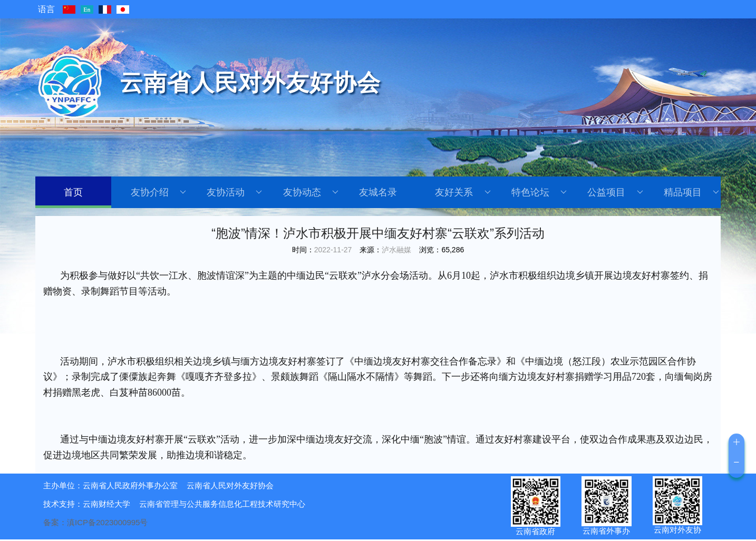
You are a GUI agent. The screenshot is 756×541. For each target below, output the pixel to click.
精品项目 (691, 192)
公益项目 (615, 192)
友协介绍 (158, 192)
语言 (46, 9)
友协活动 (234, 192)
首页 (73, 192)
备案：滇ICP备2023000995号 (95, 522)
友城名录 (378, 192)
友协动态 (311, 192)
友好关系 (463, 192)
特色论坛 (539, 192)
